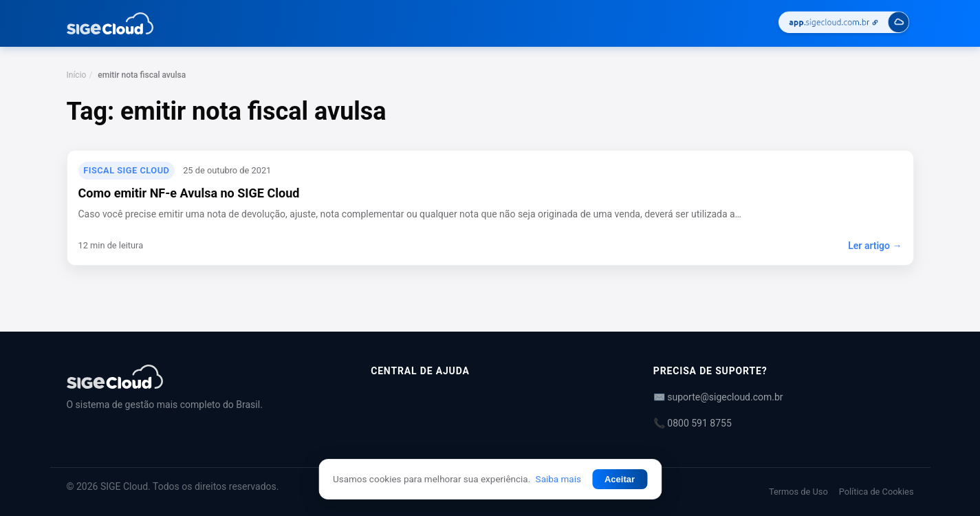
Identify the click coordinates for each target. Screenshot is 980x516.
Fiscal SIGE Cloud (126, 170)
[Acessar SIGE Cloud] (844, 24)
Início (77, 75)
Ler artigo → (875, 246)
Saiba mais (558, 479)
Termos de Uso (798, 492)
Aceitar (620, 479)
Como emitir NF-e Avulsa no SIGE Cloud (189, 193)
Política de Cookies (876, 492)
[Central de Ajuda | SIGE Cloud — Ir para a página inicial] (110, 23)
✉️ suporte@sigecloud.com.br (718, 397)
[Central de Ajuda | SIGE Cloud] (203, 377)
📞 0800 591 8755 (693, 423)
